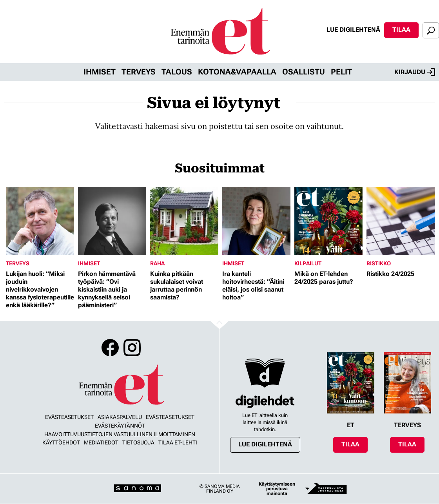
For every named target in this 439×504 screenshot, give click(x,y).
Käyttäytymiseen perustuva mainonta (277, 489)
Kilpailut (308, 263)
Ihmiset (100, 72)
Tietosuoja (138, 442)
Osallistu (304, 72)
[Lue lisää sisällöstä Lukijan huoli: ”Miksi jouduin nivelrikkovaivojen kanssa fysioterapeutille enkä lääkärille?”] (40, 221)
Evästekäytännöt (120, 426)
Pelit (341, 72)
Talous (177, 72)
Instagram (132, 348)
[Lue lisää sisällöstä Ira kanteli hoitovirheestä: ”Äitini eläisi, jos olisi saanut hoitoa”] (256, 221)
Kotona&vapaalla (237, 72)
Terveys (139, 72)
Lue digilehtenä (353, 30)
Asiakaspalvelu (120, 417)
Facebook (110, 348)
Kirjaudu (415, 72)
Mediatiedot (101, 442)
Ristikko (379, 263)
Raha (157, 263)
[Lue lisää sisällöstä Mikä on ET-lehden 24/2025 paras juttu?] (328, 221)
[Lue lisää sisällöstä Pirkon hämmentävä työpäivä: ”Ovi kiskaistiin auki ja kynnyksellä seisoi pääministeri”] (112, 221)
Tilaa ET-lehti (178, 442)
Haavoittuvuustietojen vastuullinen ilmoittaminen (120, 434)
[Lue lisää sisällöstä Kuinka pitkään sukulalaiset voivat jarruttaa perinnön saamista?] (184, 221)
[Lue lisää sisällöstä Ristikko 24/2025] (401, 221)
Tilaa (401, 30)
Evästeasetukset (69, 417)
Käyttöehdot (61, 442)
